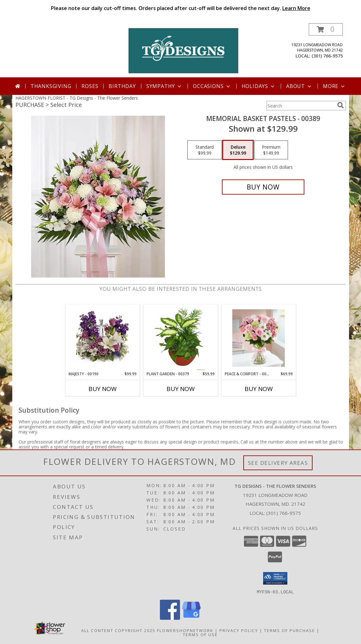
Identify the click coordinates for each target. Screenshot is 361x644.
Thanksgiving (51, 86)
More (334, 86)
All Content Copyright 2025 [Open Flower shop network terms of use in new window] (118, 630)
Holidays (259, 86)
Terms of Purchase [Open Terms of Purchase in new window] (290, 630)
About (299, 86)
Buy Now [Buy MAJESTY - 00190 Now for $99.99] (103, 389)
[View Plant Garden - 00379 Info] (180, 338)
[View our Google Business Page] (191, 618)
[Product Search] (301, 106)
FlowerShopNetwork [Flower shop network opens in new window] (185, 630)
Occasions (212, 86)
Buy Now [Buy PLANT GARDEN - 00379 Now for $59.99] (181, 389)
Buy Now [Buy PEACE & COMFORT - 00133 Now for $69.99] (259, 389)
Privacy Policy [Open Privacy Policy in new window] (239, 630)
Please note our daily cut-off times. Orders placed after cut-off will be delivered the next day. (181, 8)
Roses (90, 86)
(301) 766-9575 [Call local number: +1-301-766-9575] (327, 56)
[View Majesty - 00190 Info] (102, 338)
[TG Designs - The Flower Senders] (183, 50)
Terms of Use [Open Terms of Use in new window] (200, 634)
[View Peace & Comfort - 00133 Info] (259, 338)
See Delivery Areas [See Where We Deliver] (278, 463)
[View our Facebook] (170, 618)
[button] (326, 29)
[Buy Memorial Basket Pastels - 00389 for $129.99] (263, 187)
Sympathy (164, 86)
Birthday (122, 86)
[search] (341, 105)
